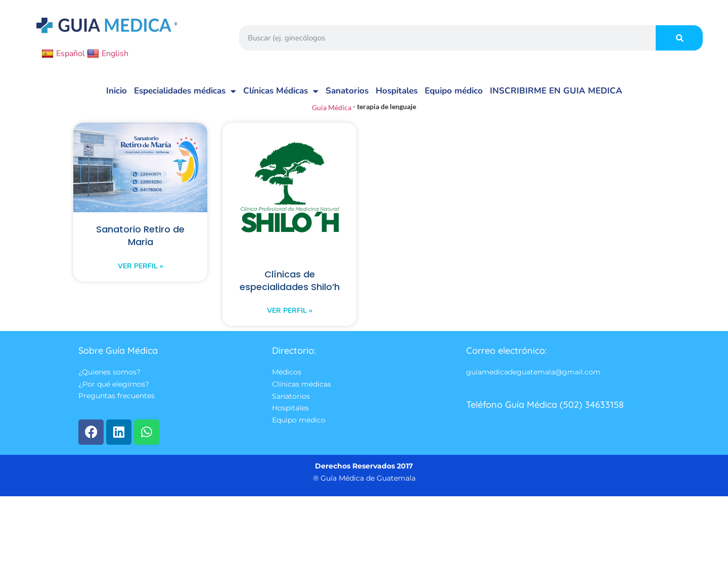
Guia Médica (332, 107)
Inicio (117, 91)
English (108, 54)
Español (63, 54)
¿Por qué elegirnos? (114, 400)
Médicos (287, 388)
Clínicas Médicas (281, 91)
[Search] (679, 38)
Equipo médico (454, 91)
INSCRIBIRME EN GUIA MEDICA (556, 91)
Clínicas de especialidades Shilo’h (289, 288)
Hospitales (397, 91)
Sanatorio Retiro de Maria (140, 237)
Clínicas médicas (302, 400)
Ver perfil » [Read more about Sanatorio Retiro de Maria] (141, 268)
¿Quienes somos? (109, 388)
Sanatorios (347, 91)
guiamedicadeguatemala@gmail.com (533, 388)
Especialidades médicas (185, 91)
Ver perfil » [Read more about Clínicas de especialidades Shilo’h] (290, 326)
